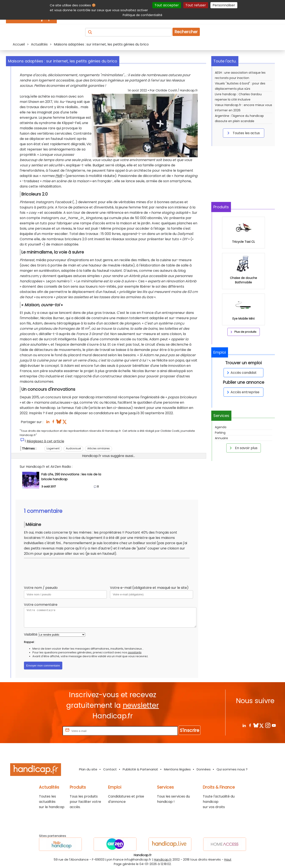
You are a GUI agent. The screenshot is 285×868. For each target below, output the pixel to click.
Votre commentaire (41, 605)
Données (204, 769)
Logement (53, 448)
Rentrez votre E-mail (45, 731)
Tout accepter (167, 5)
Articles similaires (99, 448)
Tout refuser (196, 5)
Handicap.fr (163, 860)
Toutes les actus (243, 133)
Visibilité (31, 634)
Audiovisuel (73, 448)
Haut (228, 860)
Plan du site (88, 769)
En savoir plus (243, 448)
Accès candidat (241, 373)
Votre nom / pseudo (41, 588)
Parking (220, 433)
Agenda (221, 427)
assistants (135, 652)
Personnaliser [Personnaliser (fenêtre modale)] (224, 5)
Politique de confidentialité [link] (142, 15)
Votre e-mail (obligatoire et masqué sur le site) (149, 588)
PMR (59, 176)
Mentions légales (177, 769)
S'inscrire (190, 730)
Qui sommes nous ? (232, 769)
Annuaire (221, 438)
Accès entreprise (242, 392)
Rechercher (186, 32)
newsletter (141, 705)
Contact (110, 769)
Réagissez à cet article (45, 441)
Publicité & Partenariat (140, 769)
